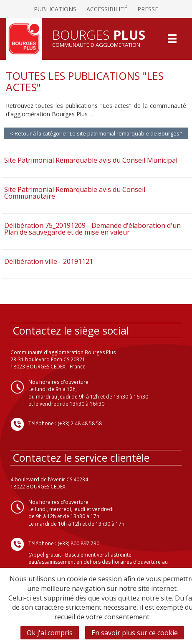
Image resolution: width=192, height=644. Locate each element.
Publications (55, 9)
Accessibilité (107, 9)
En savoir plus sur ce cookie (135, 633)
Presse (148, 9)
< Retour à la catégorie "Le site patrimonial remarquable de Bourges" (96, 133)
